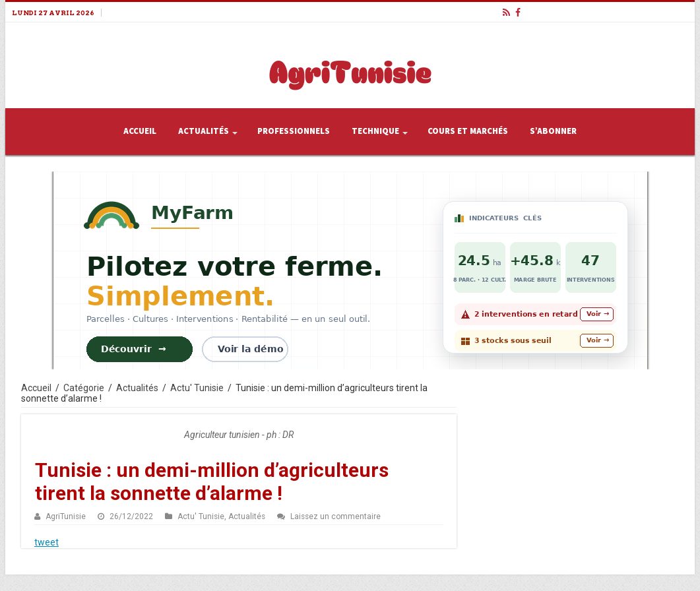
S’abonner (553, 131)
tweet (47, 542)
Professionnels (294, 131)
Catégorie (84, 388)
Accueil (140, 131)
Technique (375, 131)
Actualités (204, 131)
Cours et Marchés (468, 131)
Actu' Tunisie (197, 388)
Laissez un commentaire (335, 516)
